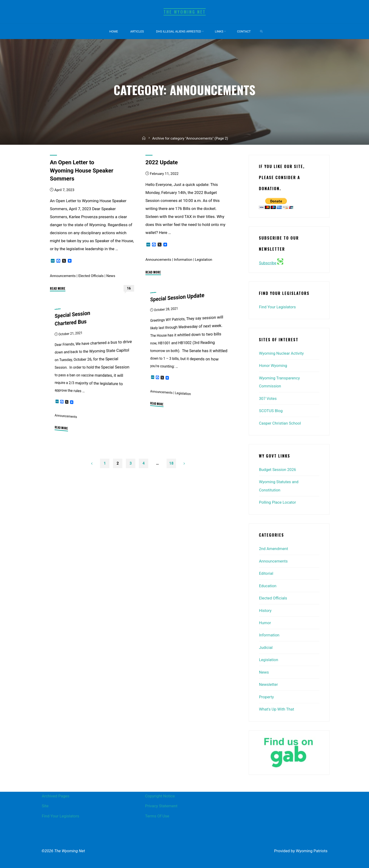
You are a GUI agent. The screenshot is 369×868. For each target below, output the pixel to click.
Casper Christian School (280, 422)
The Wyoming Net (184, 12)
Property (266, 694)
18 (173, 464)
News (112, 276)
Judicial (266, 645)
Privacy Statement (161, 803)
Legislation (205, 259)
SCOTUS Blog (271, 410)
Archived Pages (56, 793)
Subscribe (268, 263)
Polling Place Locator (278, 501)
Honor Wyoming (273, 365)
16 (129, 288)
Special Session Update (178, 297)
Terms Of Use (157, 813)
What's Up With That (277, 707)
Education (268, 584)
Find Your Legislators (278, 307)
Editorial (266, 572)
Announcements (63, 276)
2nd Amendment (274, 547)
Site (45, 803)
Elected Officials (92, 276)
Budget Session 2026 (278, 469)
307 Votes (268, 398)
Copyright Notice (160, 793)
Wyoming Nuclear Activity (282, 353)
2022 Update (162, 162)
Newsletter (269, 682)
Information (184, 259)
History (265, 609)
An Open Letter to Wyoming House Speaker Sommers (83, 170)
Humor (265, 621)
